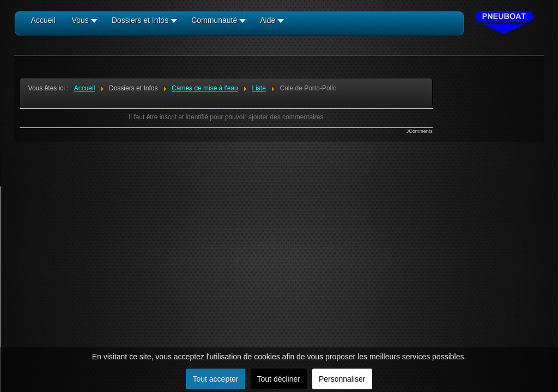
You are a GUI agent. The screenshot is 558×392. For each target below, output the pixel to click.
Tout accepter (215, 379)
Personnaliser (342, 379)
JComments (420, 131)
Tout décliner (279, 379)
